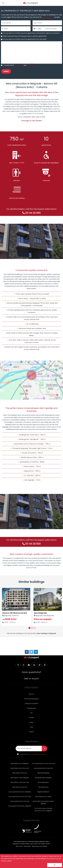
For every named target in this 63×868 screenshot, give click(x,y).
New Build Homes (43, 787)
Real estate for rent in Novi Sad (20, 768)
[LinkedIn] (36, 652)
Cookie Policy (20, 859)
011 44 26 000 (33, 213)
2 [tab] (32, 628)
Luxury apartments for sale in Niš (43, 768)
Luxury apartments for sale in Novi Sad (43, 763)
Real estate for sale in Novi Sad (20, 782)
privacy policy (31, 65)
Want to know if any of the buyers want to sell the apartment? (25, 36)
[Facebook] (27, 652)
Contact (31, 718)
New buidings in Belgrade (46, 633)
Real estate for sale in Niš (20, 787)
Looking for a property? (31, 703)
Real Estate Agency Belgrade (43, 778)
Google (61, 399)
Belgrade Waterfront (43, 792)
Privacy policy (27, 846)
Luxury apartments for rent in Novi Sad (20, 797)
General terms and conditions (40, 846)
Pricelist (31, 732)
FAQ (31, 713)
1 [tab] (29, 628)
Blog (31, 727)
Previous (5, 606)
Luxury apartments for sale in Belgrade (20, 806)
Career (31, 722)
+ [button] (2, 363)
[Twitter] (31, 652)
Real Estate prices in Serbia (43, 797)
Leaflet (50, 399)
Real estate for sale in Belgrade (20, 778)
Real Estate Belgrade (43, 773)
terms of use (19, 65)
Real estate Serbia (43, 782)
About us (31, 694)
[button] (3, 3)
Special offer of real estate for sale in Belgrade (43, 802)
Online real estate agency (31, 699)
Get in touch (31, 678)
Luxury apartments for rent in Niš (20, 801)
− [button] (2, 365)
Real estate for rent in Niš (20, 773)
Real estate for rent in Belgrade (20, 763)
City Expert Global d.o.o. (22, 842)
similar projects (48, 17)
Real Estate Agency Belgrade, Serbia (39, 842)
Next (58, 606)
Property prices (31, 708)
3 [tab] (35, 628)
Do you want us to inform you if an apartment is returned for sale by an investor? (31, 33)
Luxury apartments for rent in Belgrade (20, 792)
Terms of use (19, 846)
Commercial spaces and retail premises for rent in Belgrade (43, 809)
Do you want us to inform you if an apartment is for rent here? (25, 39)
